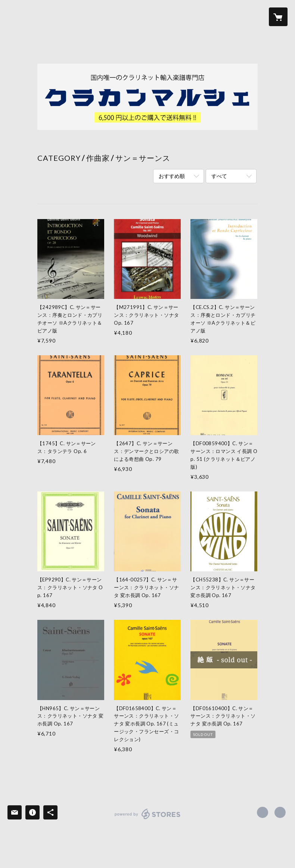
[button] (248, 17)
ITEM (85, 16)
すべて (219, 176)
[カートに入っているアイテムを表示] (278, 17)
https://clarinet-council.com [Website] (280, 812)
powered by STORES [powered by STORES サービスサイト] (148, 819)
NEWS (184, 16)
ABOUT (155, 16)
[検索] (17, 17)
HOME (59, 16)
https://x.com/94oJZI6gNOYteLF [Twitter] (263, 812)
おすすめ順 (172, 176)
